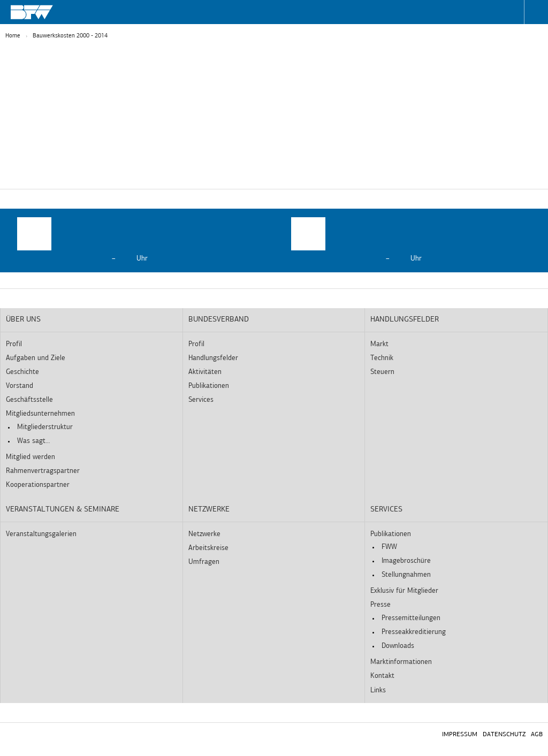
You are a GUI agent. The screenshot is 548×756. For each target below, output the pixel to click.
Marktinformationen (401, 662)
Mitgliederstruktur (45, 427)
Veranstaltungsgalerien (41, 534)
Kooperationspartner (38, 485)
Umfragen (204, 562)
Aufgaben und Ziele (36, 358)
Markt (379, 344)
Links (378, 690)
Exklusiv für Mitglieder (404, 591)
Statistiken (225, 170)
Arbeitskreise (208, 548)
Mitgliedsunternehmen (40, 414)
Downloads (398, 646)
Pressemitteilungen (411, 618)
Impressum (460, 735)
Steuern (382, 372)
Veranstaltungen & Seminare (63, 510)
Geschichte (22, 372)
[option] (137, 240)
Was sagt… (33, 441)
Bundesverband (219, 320)
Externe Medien (339, 170)
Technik (382, 358)
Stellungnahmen (406, 575)
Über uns (23, 320)
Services (201, 400)
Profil (14, 344)
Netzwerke (209, 510)
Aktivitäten (205, 372)
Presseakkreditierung (414, 632)
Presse (380, 605)
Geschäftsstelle (29, 400)
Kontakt (382, 676)
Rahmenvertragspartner (43, 471)
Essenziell (121, 170)
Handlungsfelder (213, 358)
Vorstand (20, 386)
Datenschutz (504, 735)
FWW (389, 547)
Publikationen (209, 386)
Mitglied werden (31, 457)
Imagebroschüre (406, 561)
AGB (537, 735)
